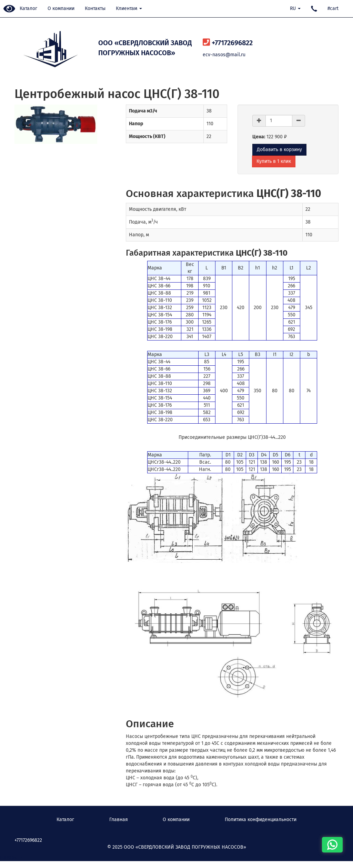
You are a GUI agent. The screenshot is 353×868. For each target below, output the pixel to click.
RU (295, 8)
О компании (61, 8)
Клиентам (129, 8)
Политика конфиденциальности (261, 820)
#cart (333, 8)
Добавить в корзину (279, 150)
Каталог (28, 8)
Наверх (12, 857)
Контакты (95, 8)
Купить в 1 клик (274, 161)
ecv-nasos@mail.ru (224, 55)
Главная (119, 820)
